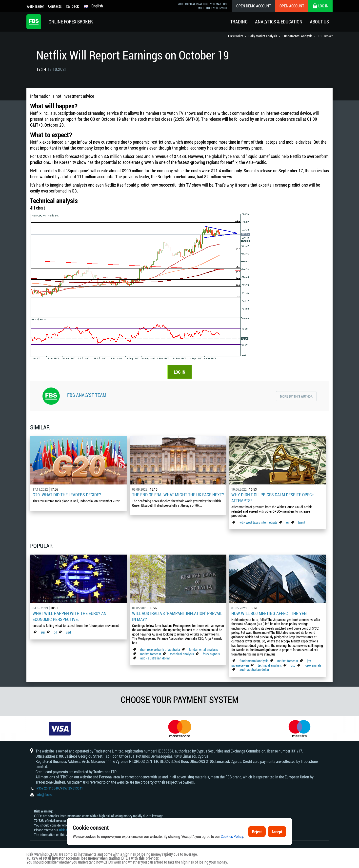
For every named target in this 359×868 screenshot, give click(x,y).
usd (68, 632)
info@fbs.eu (45, 795)
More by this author (296, 396)
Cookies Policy (232, 837)
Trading (239, 22)
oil (288, 522)
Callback (72, 6)
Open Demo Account (254, 6)
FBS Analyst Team (87, 395)
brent (302, 522)
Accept (277, 832)
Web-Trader (35, 6)
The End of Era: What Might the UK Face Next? (178, 495)
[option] (60, 729)
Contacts (55, 6)
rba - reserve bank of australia (160, 649)
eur (43, 632)
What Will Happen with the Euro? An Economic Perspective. (70, 616)
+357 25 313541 (72, 788)
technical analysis (182, 654)
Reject (257, 832)
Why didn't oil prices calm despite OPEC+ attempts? (273, 498)
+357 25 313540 (48, 788)
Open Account (292, 6)
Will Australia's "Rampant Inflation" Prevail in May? (177, 616)
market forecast (151, 654)
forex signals (211, 654)
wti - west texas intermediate (258, 522)
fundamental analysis (203, 649)
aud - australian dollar (155, 658)
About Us (319, 22)
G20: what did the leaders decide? (67, 495)
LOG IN (180, 372)
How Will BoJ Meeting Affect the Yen (269, 613)
